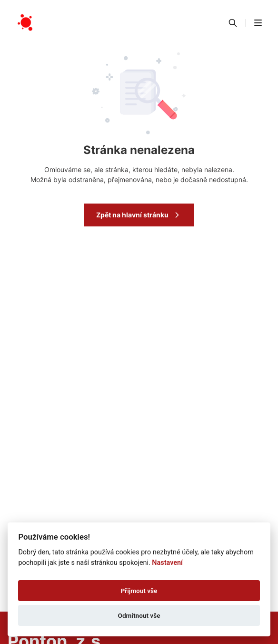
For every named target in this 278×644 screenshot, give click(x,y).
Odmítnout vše (139, 615)
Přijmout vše (139, 591)
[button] (258, 23)
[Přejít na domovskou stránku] (26, 23)
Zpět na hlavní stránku (139, 215)
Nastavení (167, 563)
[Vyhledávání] (233, 23)
